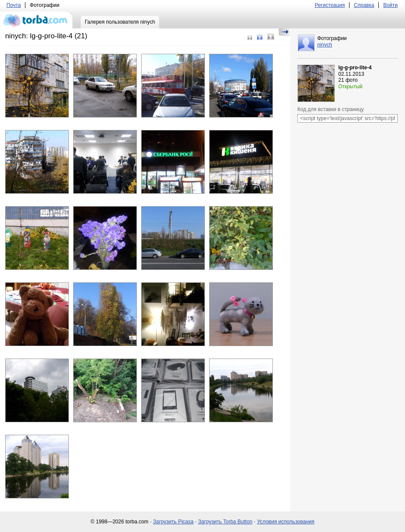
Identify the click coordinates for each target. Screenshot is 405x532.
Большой (271, 37)
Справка (364, 5)
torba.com (36, 20)
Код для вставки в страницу (331, 109)
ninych (325, 45)
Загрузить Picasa (173, 522)
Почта (14, 5)
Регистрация (330, 5)
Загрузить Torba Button (225, 522)
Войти (390, 5)
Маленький (250, 38)
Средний (260, 37)
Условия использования (286, 522)
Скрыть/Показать (284, 32)
